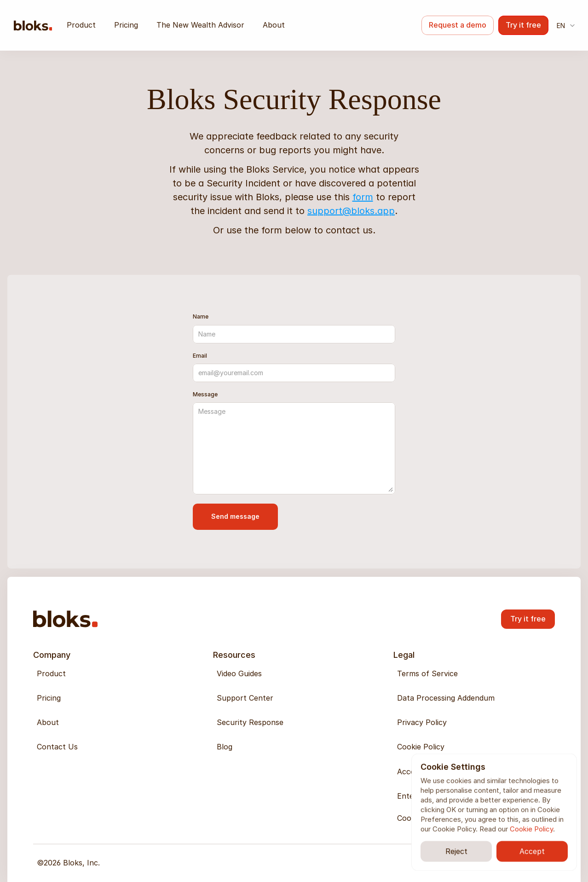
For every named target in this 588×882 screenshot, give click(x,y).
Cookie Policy (531, 829)
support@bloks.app (351, 211)
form (363, 197)
